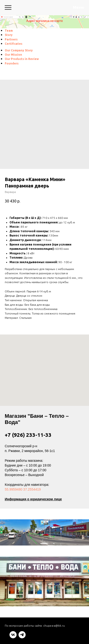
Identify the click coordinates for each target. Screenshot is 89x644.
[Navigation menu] (8, 8)
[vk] (13, 637)
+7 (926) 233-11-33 (28, 435)
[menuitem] (9, 31)
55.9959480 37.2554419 (23, 489)
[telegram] (22, 637)
